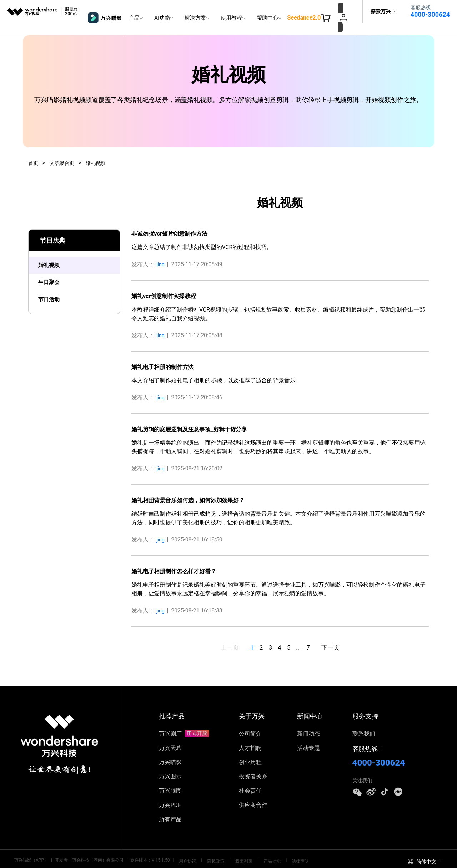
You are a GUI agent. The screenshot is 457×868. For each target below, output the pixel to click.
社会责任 (250, 779)
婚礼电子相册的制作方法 (166, 354)
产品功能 (257, 848)
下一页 (355, 635)
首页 (34, 150)
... (310, 635)
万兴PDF (170, 793)
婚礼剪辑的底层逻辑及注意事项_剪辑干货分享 (196, 416)
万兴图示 (170, 765)
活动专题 (308, 736)
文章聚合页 (65, 150)
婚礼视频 (102, 150)
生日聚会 (53, 271)
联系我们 (364, 722)
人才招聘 (250, 736)
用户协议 (185, 848)
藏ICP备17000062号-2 (129, 858)
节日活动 (53, 290)
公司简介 (250, 722)
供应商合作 (253, 793)
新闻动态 (308, 722)
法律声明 (281, 848)
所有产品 (170, 808)
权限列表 (233, 848)
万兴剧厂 (184, 722)
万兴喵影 (170, 750)
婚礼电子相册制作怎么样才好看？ (179, 558)
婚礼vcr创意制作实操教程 (168, 283)
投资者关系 (253, 765)
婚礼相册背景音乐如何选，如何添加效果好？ (195, 487)
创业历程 (250, 750)
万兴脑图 (170, 779)
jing (161, 251)
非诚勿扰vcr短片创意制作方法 (174, 221)
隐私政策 (209, 848)
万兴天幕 (170, 736)
